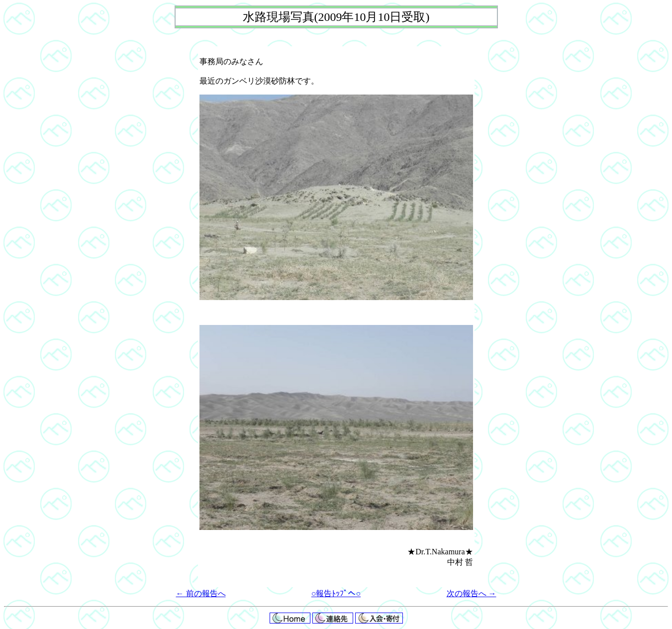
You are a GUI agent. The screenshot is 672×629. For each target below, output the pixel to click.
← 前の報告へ (201, 593)
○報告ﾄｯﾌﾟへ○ (336, 593)
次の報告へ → (472, 593)
